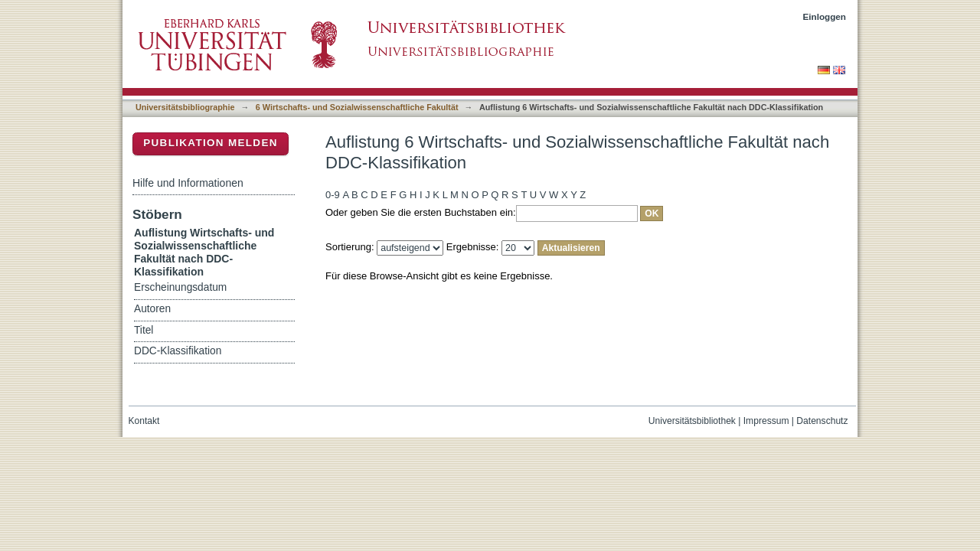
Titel (144, 330)
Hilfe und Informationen (188, 183)
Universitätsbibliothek (692, 421)
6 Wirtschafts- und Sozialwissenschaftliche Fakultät (357, 107)
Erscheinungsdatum (180, 287)
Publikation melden (211, 143)
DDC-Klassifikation (178, 351)
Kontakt (144, 421)
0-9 (333, 195)
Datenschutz (822, 421)
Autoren (152, 309)
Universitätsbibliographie (185, 107)
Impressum (766, 421)
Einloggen (825, 16)
